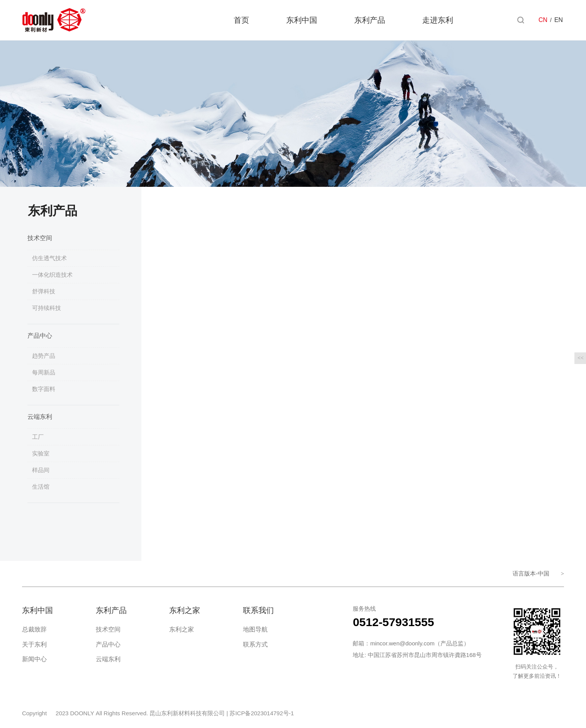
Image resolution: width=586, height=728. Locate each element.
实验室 (41, 453)
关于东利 (34, 644)
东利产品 (370, 20)
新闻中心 (34, 659)
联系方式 (255, 644)
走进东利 (438, 20)
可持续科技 (47, 308)
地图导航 (255, 629)
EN (559, 20)
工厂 (38, 437)
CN (543, 20)
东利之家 (182, 629)
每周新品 (44, 372)
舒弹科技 (44, 291)
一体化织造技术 (52, 275)
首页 (241, 20)
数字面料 (44, 389)
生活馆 (41, 487)
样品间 (41, 470)
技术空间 (40, 238)
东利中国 (302, 20)
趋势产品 (44, 356)
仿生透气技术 (49, 258)
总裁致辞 (34, 629)
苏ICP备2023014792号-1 (262, 713)
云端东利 (40, 417)
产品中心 (40, 336)
